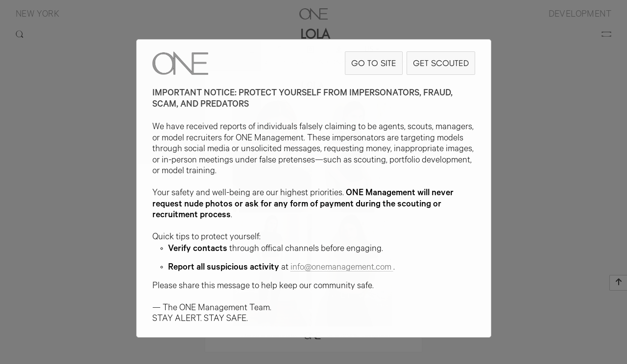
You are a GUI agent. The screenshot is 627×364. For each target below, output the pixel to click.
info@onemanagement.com (342, 268)
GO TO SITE (374, 63)
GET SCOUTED (441, 63)
